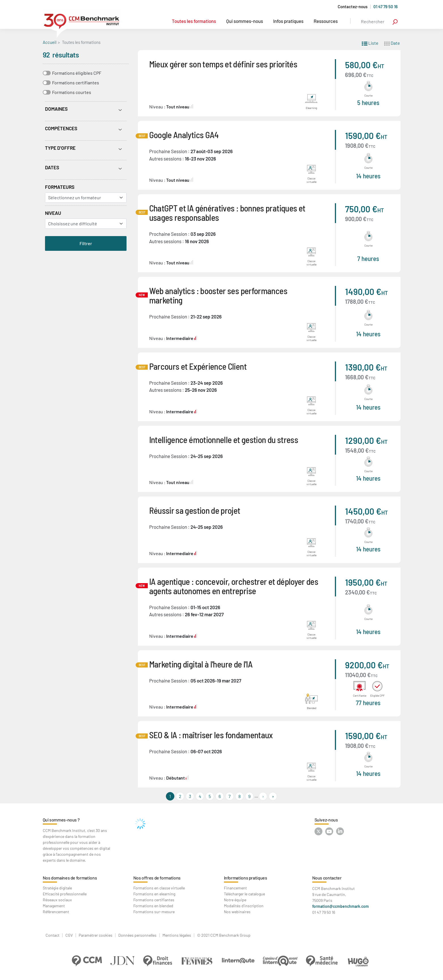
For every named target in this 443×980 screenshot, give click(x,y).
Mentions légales (177, 935)
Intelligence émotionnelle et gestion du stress (224, 439)
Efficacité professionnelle (65, 894)
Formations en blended (153, 906)
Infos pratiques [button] (288, 21)
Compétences (61, 128)
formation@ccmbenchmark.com (341, 906)
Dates (52, 167)
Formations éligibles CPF (77, 73)
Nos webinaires (237, 912)
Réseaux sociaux (57, 900)
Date (392, 43)
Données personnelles (137, 935)
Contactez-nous (353, 7)
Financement (235, 888)
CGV (69, 935)
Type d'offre (60, 148)
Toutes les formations (194, 21)
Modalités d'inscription (244, 906)
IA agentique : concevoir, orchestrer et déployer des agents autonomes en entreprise (234, 586)
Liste (370, 43)
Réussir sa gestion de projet (195, 510)
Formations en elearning (154, 894)
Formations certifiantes (76, 83)
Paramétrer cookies (96, 935)
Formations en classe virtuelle (159, 888)
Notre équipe (235, 900)
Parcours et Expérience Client (198, 366)
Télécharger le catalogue (244, 894)
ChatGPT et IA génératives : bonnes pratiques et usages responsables (227, 213)
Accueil (50, 42)
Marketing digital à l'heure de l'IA (201, 664)
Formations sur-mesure (154, 912)
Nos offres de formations (157, 878)
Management (54, 906)
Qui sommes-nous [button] (245, 21)
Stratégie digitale (57, 888)
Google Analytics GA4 (184, 135)
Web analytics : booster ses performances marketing (218, 295)
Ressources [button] (326, 21)
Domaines (56, 109)
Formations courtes (72, 92)
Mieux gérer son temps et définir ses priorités (223, 64)
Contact (53, 935)
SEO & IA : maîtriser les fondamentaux (211, 735)
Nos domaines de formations (70, 878)
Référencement (56, 912)
